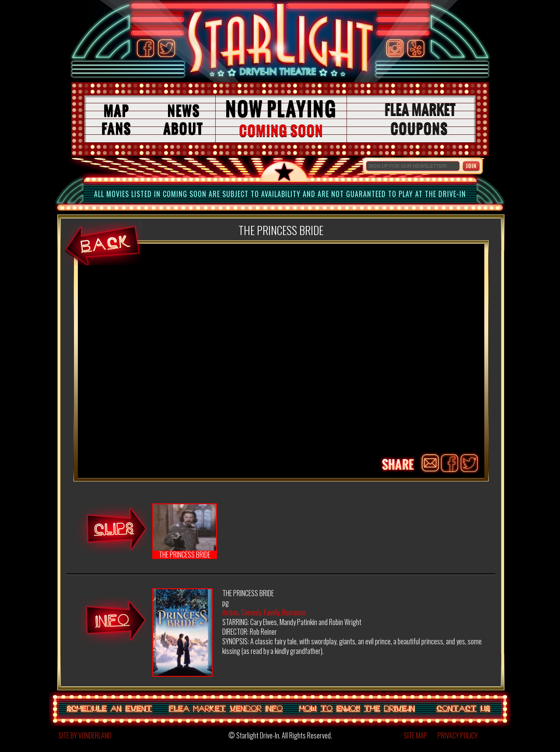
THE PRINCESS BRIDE (185, 532)
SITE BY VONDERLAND (85, 735)
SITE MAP (416, 735)
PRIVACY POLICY (458, 735)
